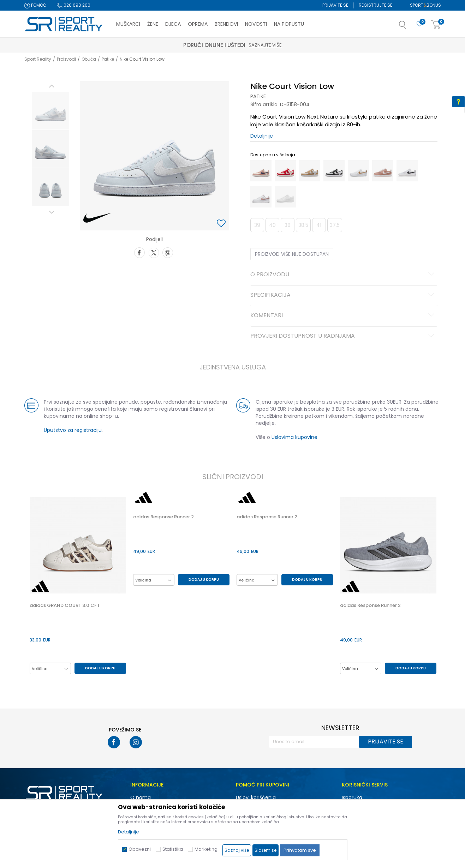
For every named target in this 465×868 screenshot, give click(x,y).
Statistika (173, 849)
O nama (141, 797)
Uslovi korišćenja (256, 797)
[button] (410, 27)
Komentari (343, 316)
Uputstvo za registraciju (73, 430)
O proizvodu (343, 275)
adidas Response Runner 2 (163, 517)
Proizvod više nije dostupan (292, 254)
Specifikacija (343, 295)
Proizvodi (66, 59)
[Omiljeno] (419, 24)
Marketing (206, 849)
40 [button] (272, 225)
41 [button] (319, 225)
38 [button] (288, 225)
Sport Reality (38, 59)
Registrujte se (375, 5)
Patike (108, 59)
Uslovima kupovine (294, 437)
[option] (50, 111)
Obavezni (140, 849)
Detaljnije (262, 136)
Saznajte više (265, 45)
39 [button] (257, 225)
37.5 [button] (335, 225)
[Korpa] (436, 25)
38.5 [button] (303, 225)
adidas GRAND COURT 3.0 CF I (64, 605)
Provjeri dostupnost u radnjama (343, 336)
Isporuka (352, 797)
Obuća (89, 59)
